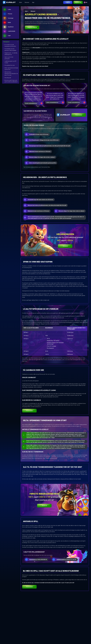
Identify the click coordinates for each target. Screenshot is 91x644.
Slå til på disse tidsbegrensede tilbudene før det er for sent (11, 74)
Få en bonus (79, 115)
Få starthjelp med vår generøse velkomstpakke (10, 50)
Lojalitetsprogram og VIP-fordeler (11, 62)
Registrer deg (78, 2)
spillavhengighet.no (61, 560)
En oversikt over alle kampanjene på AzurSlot (10, 45)
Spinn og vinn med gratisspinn (9, 58)
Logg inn (68, 2)
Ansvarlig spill (8, 78)
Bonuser (27, 2)
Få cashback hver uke (10, 65)
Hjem (21, 2)
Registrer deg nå (32, 27)
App (33, 2)
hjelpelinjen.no (33, 560)
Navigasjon (6, 42)
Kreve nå (65, 246)
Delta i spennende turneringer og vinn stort (11, 69)
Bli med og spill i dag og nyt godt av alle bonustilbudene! (11, 81)
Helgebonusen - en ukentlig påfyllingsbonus (11, 54)
